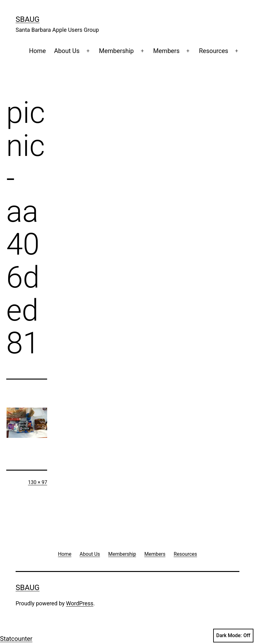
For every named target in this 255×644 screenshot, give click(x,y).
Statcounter (16, 639)
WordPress (80, 603)
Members (167, 51)
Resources (214, 51)
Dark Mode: (233, 636)
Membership (116, 51)
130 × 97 (38, 482)
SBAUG (28, 19)
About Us (67, 51)
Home (37, 51)
